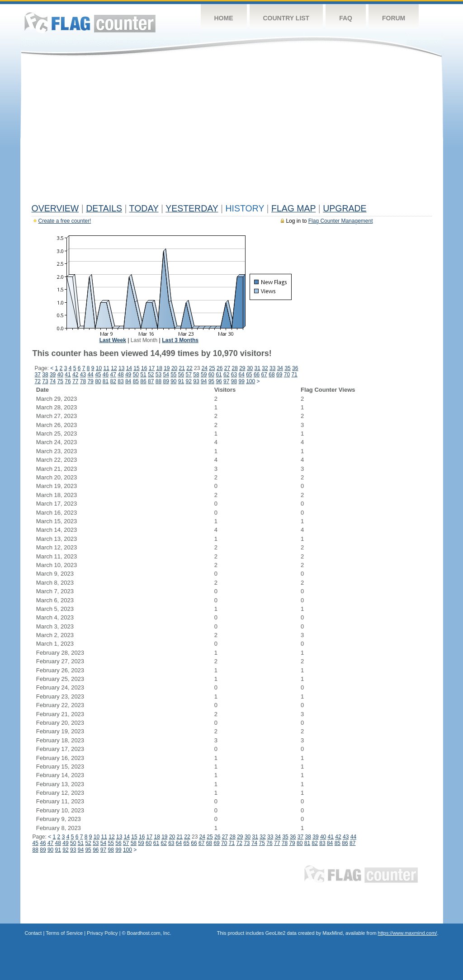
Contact (33, 933)
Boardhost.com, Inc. (149, 933)
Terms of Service (64, 933)
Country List (286, 18)
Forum (394, 18)
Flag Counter (90, 22)
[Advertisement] (232, 132)
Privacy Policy (102, 933)
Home (224, 18)
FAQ (346, 18)
